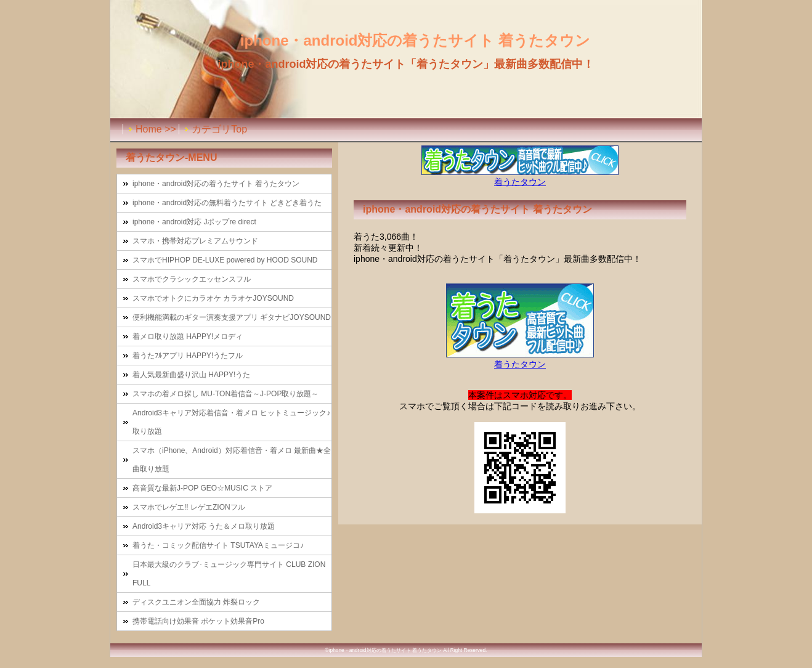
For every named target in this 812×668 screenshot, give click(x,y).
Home (149, 129)
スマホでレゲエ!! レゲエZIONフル (189, 507)
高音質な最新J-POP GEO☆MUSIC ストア (202, 488)
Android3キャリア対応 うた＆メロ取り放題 (204, 526)
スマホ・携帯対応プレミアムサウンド (195, 241)
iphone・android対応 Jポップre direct (194, 222)
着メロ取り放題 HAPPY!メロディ (188, 336)
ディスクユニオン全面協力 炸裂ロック (196, 602)
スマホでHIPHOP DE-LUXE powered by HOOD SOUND (225, 260)
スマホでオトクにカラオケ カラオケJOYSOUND (213, 298)
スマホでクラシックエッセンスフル (192, 279)
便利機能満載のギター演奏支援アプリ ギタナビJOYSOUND (232, 317)
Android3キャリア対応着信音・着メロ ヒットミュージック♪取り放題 (231, 422)
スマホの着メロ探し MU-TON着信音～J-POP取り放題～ (225, 394)
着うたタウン (520, 182)
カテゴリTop (219, 129)
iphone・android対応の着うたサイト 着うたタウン (216, 184)
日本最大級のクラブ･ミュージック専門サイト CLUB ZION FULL (229, 574)
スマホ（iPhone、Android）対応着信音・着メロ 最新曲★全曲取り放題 (232, 460)
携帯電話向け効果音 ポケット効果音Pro (198, 621)
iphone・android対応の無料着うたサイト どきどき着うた (227, 203)
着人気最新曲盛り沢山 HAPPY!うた (191, 375)
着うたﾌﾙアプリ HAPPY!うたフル (188, 356)
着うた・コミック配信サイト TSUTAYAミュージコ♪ (218, 545)
